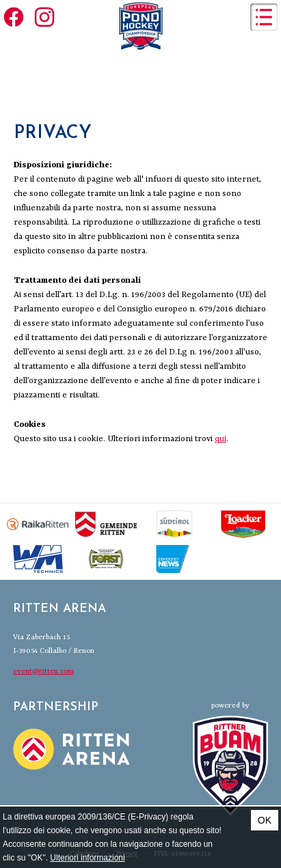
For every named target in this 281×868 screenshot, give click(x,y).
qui (220, 439)
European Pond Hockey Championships (141, 26)
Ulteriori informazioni (87, 858)
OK (265, 820)
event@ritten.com (43, 671)
